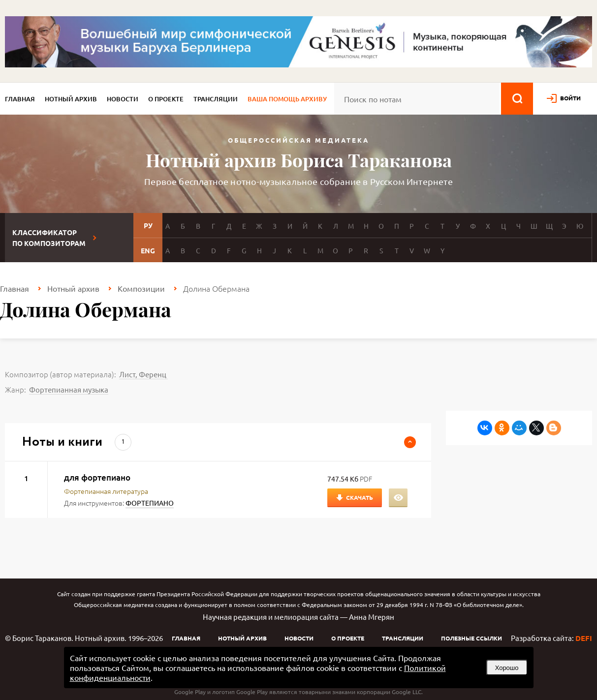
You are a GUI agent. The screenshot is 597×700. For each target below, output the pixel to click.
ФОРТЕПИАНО (150, 503)
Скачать (360, 497)
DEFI (584, 638)
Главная (20, 99)
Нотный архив (71, 99)
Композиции (141, 288)
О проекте (166, 99)
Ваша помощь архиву (287, 99)
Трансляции (216, 99)
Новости (123, 99)
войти (570, 98)
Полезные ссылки (471, 638)
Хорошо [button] (507, 668)
